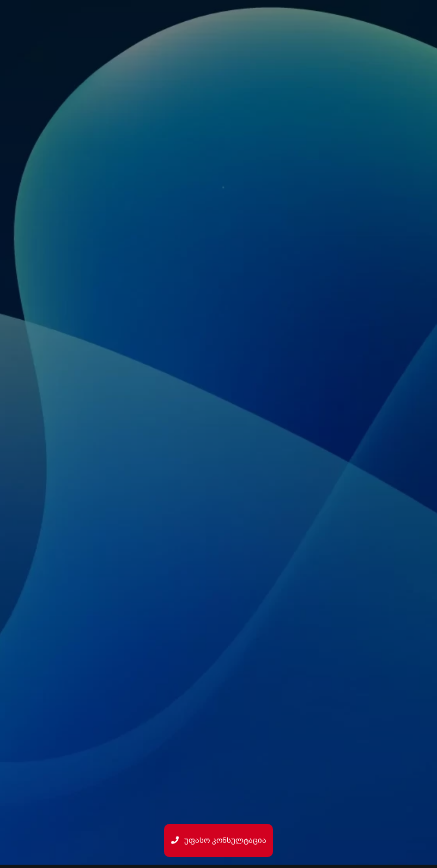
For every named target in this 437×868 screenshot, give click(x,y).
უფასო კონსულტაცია (219, 840)
